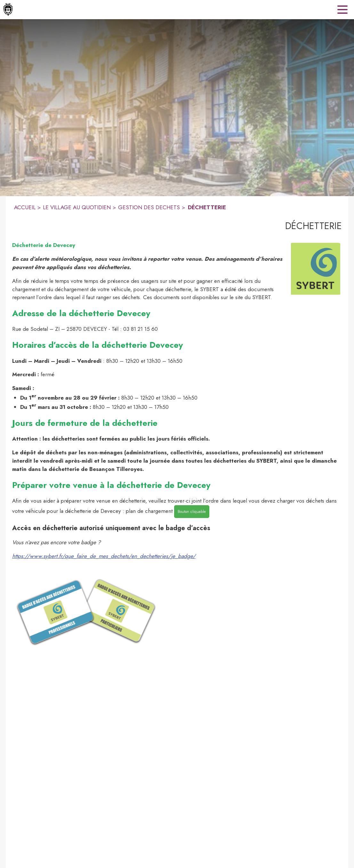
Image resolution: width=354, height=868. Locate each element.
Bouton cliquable (192, 512)
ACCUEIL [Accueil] (25, 207)
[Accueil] (8, 10)
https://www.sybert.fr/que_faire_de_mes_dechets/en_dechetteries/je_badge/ (104, 556)
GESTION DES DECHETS (149, 207)
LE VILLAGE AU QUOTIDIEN (77, 207)
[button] (316, 269)
